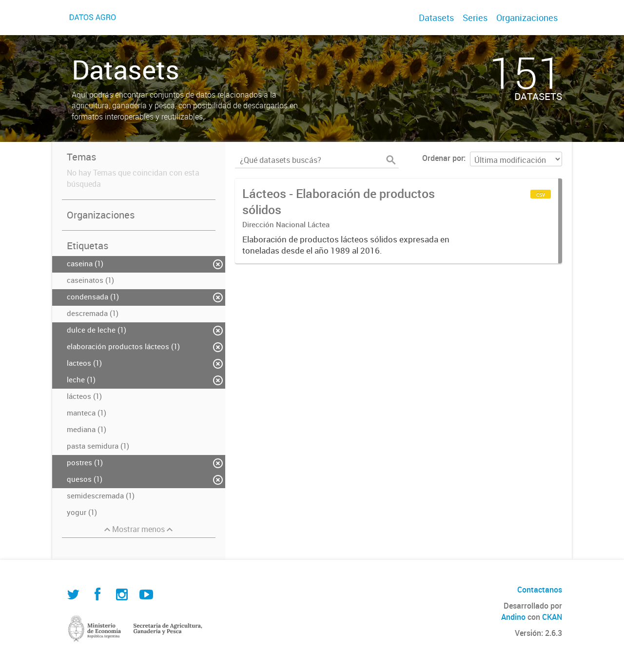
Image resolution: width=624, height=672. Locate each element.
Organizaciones (527, 18)
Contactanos (540, 590)
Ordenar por (443, 158)
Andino (513, 617)
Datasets (436, 18)
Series (475, 18)
